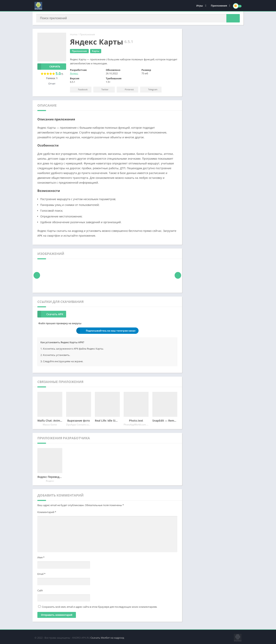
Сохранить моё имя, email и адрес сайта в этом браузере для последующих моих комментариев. (99, 608)
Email (41, 575)
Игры (200, 6)
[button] (232, 19)
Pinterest (126, 90)
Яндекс (74, 74)
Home (74, 35)
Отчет (52, 84)
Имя (41, 558)
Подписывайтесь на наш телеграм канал (106, 331)
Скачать (49, 67)
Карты (96, 52)
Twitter (102, 90)
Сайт (40, 591)
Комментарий (47, 513)
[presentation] (37, 276)
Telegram (150, 90)
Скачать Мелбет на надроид (107, 637)
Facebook (80, 90)
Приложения (219, 6)
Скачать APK (50, 315)
